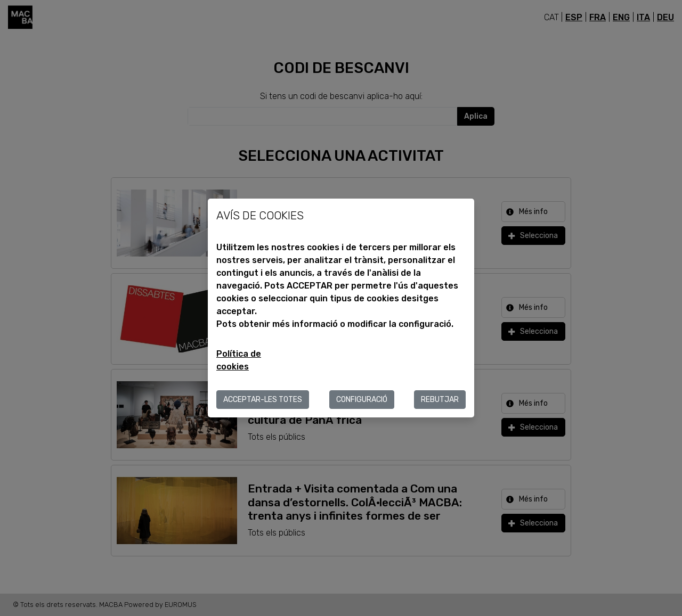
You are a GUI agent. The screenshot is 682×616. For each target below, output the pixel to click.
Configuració (362, 400)
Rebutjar (440, 400)
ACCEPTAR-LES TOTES (263, 400)
